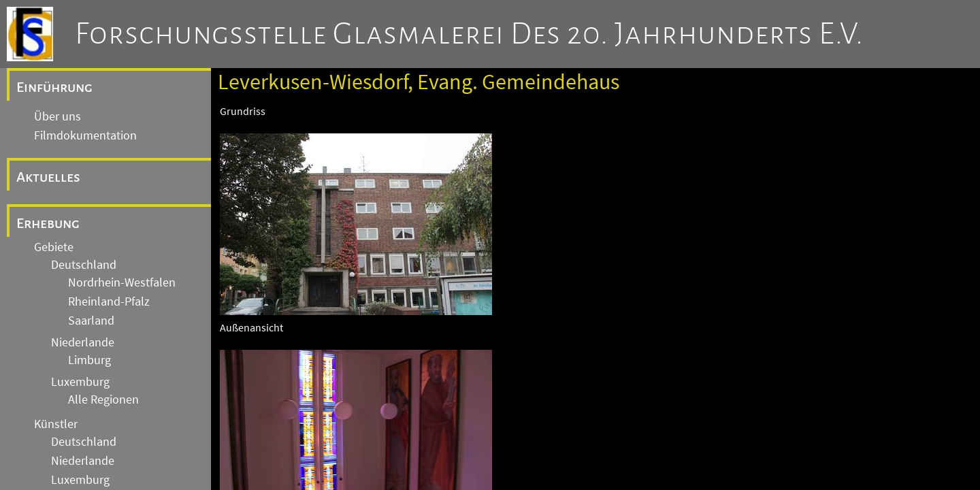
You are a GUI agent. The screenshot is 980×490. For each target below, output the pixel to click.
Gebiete (54, 247)
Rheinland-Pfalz (109, 301)
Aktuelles (48, 177)
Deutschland (84, 265)
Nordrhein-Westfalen (122, 282)
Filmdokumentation (85, 135)
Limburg (89, 360)
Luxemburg (80, 382)
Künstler (56, 424)
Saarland (91, 321)
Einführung (54, 87)
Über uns (58, 116)
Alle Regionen (103, 399)
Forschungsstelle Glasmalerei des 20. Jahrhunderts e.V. (469, 34)
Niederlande (83, 342)
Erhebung (48, 223)
